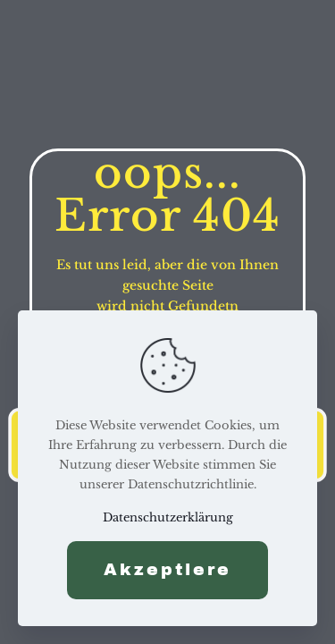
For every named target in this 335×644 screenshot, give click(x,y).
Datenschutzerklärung (168, 517)
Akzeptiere (167, 569)
